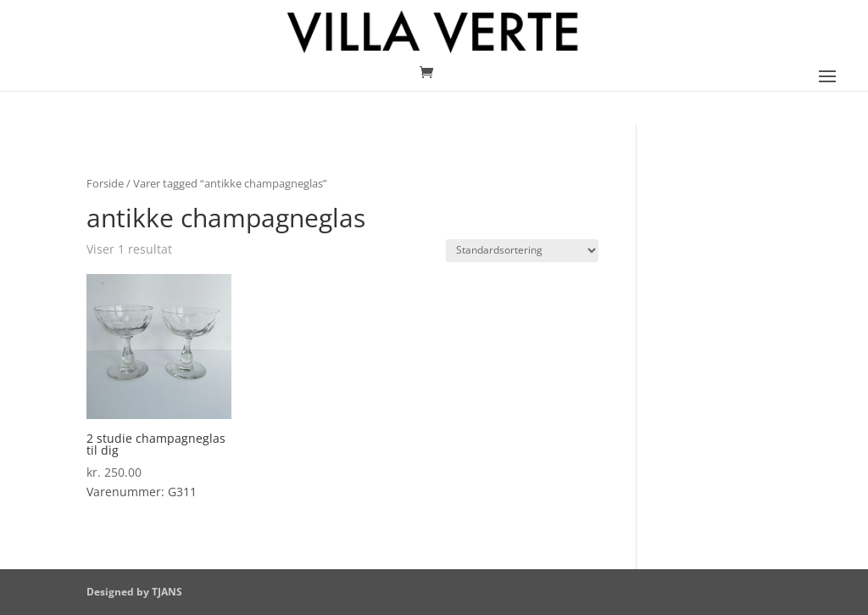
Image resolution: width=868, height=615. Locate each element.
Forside (105, 183)
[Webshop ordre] (522, 251)
